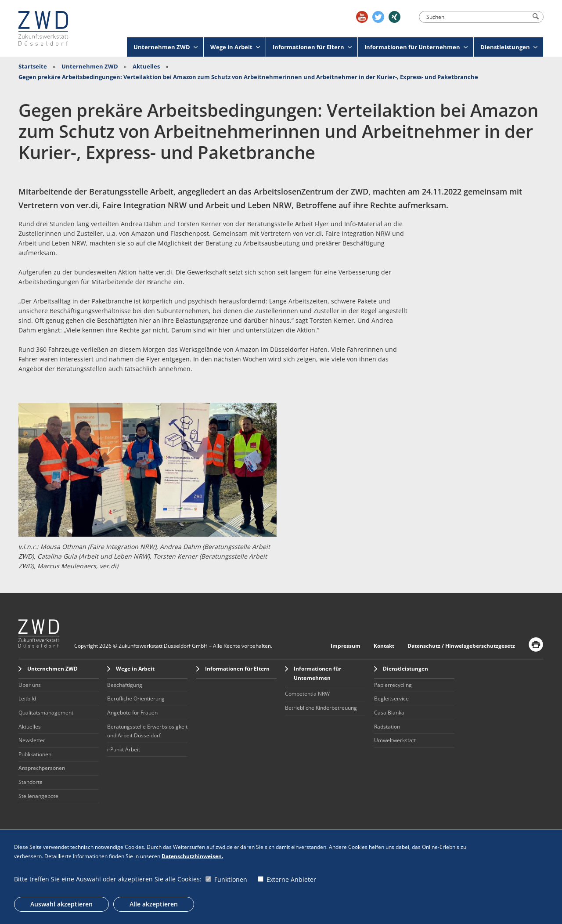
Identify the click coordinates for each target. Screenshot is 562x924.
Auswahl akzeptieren (61, 904)
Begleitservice (391, 698)
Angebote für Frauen (132, 713)
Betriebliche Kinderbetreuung (321, 708)
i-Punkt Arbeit (124, 749)
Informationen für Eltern (312, 47)
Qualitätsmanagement (46, 713)
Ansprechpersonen (42, 768)
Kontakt (384, 646)
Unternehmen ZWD (166, 47)
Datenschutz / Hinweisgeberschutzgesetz (461, 646)
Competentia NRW (307, 694)
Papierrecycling (393, 685)
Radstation (387, 727)
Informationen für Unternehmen (416, 47)
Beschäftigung (125, 685)
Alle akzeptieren (154, 904)
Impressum (346, 646)
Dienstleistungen (509, 47)
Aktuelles (146, 66)
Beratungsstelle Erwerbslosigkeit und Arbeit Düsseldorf (147, 731)
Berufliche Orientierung (136, 698)
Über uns (30, 685)
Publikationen (35, 754)
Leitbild (27, 698)
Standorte (31, 782)
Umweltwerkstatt (395, 740)
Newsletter (32, 740)
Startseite (33, 66)
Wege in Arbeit (235, 47)
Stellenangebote (38, 796)
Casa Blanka (389, 713)
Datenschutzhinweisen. (192, 856)
